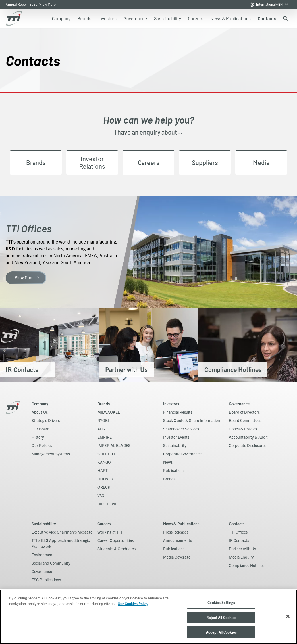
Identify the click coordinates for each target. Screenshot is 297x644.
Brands (104, 404)
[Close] (288, 616)
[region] (148, 617)
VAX (101, 495)
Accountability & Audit (248, 437)
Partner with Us (242, 549)
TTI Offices (238, 532)
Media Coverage (177, 557)
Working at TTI (110, 532)
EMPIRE (105, 437)
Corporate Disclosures (248, 445)
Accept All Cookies (221, 632)
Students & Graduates (116, 549)
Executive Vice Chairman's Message (62, 532)
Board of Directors (244, 412)
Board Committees (245, 420)
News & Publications (181, 524)
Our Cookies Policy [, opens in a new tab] (133, 604)
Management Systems (51, 454)
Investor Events (176, 437)
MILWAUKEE (109, 412)
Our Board (41, 429)
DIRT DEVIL (107, 504)
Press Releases (176, 532)
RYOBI (103, 420)
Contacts (237, 524)
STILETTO (106, 454)
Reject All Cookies (221, 617)
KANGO (104, 462)
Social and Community (51, 563)
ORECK (104, 487)
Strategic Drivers (46, 420)
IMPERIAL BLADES (114, 445)
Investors (171, 404)
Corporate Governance (182, 454)
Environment (43, 555)
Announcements (178, 540)
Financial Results (178, 412)
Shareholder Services (181, 429)
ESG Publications (46, 580)
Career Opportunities (115, 540)
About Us (40, 412)
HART (103, 470)
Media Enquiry (241, 557)
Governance (239, 404)
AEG (101, 429)
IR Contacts (239, 540)
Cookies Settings (221, 602)
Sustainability (175, 445)
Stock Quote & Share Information (192, 420)
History (38, 437)
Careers (104, 524)
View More (48, 4)
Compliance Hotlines (247, 565)
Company (40, 404)
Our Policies (42, 445)
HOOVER (105, 479)
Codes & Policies (243, 429)
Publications (174, 470)
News (168, 462)
